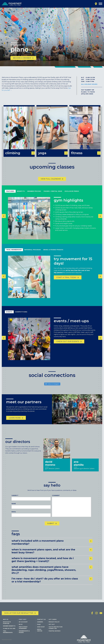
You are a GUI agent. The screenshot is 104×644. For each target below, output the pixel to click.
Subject (15, 498)
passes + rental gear (53, 193)
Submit (51, 526)
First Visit (23, 620)
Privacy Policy (54, 622)
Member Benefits (9, 626)
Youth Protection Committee (56, 628)
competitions (21, 314)
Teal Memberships (8, 632)
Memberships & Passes (24, 632)
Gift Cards (53, 620)
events (9, 314)
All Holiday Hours (89, 84)
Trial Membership (14, 252)
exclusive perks (72, 193)
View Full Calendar (51, 181)
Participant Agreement (23, 628)
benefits (21, 193)
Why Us (6, 620)
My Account (23, 622)
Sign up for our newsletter (19, 614)
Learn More (15, 420)
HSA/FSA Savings (55, 631)
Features (10, 193)
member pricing (34, 193)
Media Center (40, 631)
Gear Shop (41, 627)
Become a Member (22, 58)
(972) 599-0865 (87, 94)
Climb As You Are (9, 629)
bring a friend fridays (53, 252)
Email (14, 514)
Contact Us (41, 620)
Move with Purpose (7, 623)
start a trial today (66, 280)
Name (14, 506)
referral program (33, 252)
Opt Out (52, 625)
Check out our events (68, 344)
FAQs (39, 625)
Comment (56, 498)
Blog (21, 625)
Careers (40, 622)
